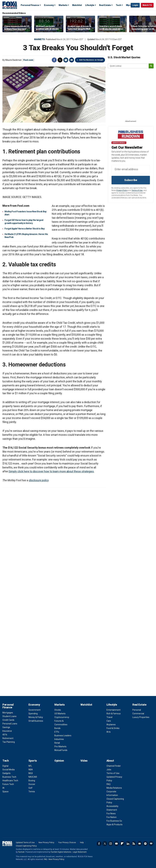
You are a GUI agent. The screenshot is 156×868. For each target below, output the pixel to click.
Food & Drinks (113, 728)
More (129, 5)
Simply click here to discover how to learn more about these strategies (51, 471)
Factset (21, 852)
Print (66, 60)
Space (5, 792)
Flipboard (122, 844)
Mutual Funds (61, 750)
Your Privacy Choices (67, 843)
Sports (33, 761)
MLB (31, 773)
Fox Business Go (114, 821)
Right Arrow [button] (150, 24)
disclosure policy (39, 480)
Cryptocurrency (62, 717)
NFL (30, 766)
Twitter (60, 60)
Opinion (59, 761)
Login (135, 5)
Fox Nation (112, 817)
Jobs (109, 770)
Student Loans (9, 716)
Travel (109, 717)
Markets (63, 5)
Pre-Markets (60, 747)
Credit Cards (8, 720)
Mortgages (8, 713)
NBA (31, 770)
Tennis (32, 792)
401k (5, 735)
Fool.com (28, 60)
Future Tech (8, 784)
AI (3, 788)
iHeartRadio (151, 844)
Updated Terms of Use (25, 843)
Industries (59, 739)
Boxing (32, 781)
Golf (30, 788)
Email (72, 60)
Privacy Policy (122, 190)
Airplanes (111, 725)
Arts (109, 732)
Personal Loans (10, 724)
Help (82, 843)
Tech (118, 5)
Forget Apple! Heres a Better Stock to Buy (25, 229)
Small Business (36, 721)
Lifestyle (90, 5)
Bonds (57, 728)
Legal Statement (80, 852)
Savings (6, 727)
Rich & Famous (114, 714)
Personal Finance (30, 5)
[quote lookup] (128, 66)
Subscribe (131, 180)
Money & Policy (36, 717)
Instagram (111, 844)
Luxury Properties (141, 717)
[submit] (151, 66)
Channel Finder (114, 766)
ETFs (57, 732)
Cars (109, 721)
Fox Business (10, 5)
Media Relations (114, 788)
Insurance (7, 731)
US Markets (60, 714)
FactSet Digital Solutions (61, 852)
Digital (5, 766)
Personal (137, 710)
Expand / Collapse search (128, 5)
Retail (57, 743)
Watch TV (147, 5)
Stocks (58, 710)
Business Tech (9, 777)
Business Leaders (63, 736)
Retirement (8, 738)
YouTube (116, 844)
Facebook (54, 60)
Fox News (111, 814)
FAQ (108, 784)
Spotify (145, 844)
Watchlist (77, 5)
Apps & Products (114, 825)
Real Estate (105, 5)
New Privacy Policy (46, 843)
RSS (134, 844)
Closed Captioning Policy (26, 846)
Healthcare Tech (10, 781)
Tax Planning (9, 742)
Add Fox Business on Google (91, 60)
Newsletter (140, 844)
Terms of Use (137, 190)
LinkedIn (128, 844)
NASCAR (33, 777)
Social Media (9, 770)
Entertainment (113, 710)
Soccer (32, 784)
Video (84, 761)
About (110, 761)
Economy (49, 5)
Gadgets (6, 773)
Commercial (138, 714)
